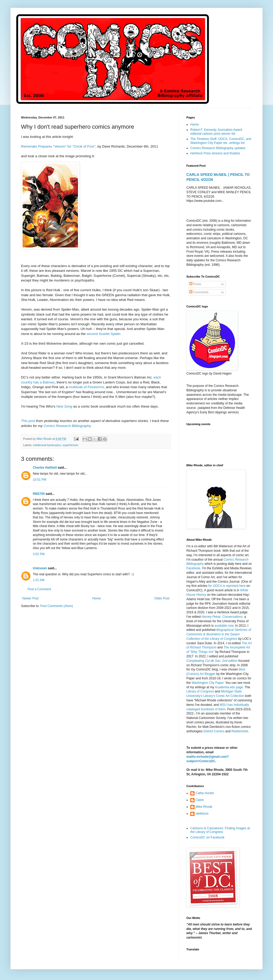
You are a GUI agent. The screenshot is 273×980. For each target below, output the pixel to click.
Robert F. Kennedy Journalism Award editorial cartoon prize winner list (216, 132)
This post (28, 421)
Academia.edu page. (229, 687)
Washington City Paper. (208, 683)
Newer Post (30, 598)
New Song (64, 406)
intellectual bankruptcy (47, 445)
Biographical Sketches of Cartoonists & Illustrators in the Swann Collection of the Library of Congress (219, 634)
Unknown (40, 568)
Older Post (162, 598)
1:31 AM (39, 580)
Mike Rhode (204, 807)
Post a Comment (39, 589)
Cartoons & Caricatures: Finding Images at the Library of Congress (220, 830)
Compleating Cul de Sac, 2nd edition (212, 661)
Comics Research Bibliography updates (218, 148)
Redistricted (240, 731)
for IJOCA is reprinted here (227, 586)
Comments (199, 292)
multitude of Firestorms (86, 387)
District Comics (214, 731)
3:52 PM (39, 554)
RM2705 (39, 494)
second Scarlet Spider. (104, 334)
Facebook (193, 568)
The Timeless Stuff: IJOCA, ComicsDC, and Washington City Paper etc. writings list (221, 141)
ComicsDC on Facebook (207, 837)
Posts (195, 284)
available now (224, 626)
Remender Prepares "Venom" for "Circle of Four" (58, 146)
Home (97, 598)
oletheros (202, 814)
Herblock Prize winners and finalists (215, 153)
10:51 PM (40, 480)
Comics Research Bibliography (67, 426)
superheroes (70, 445)
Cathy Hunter (205, 793)
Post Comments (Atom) (57, 606)
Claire (200, 800)
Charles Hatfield (45, 468)
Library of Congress (200, 691)
